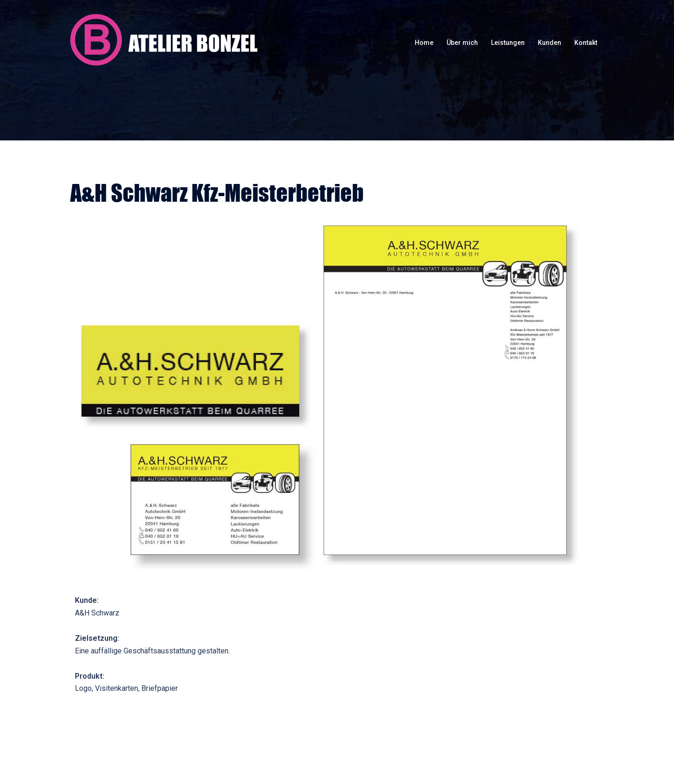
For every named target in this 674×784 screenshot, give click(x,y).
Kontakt (586, 43)
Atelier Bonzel (164, 40)
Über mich (462, 43)
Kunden (549, 43)
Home (424, 43)
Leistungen (508, 43)
